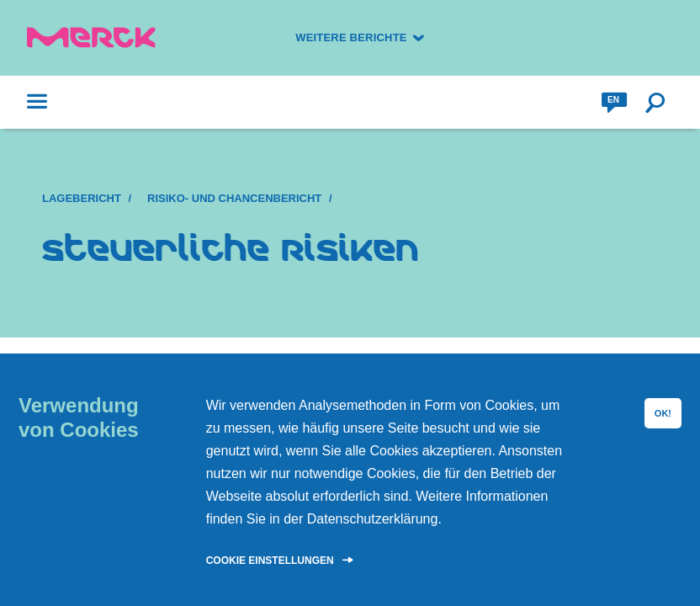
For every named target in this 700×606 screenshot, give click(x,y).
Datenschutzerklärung (373, 519)
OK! (663, 413)
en (613, 100)
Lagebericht (82, 198)
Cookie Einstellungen (270, 561)
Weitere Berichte (351, 37)
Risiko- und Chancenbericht (234, 198)
